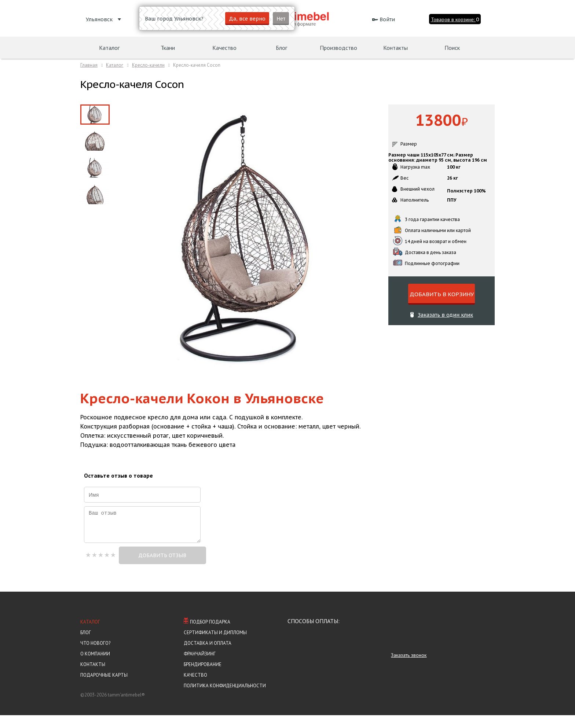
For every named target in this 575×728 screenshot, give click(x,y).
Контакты (93, 677)
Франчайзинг (200, 667)
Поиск (452, 48)
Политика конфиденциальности (225, 698)
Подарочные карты (104, 688)
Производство (338, 48)
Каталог (90, 635)
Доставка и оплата (208, 656)
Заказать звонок (409, 668)
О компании (95, 667)
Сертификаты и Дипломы (215, 645)
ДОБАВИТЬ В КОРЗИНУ (442, 294)
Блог (86, 645)
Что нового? (95, 656)
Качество (195, 688)
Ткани (168, 48)
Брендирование (203, 677)
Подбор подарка (207, 634)
